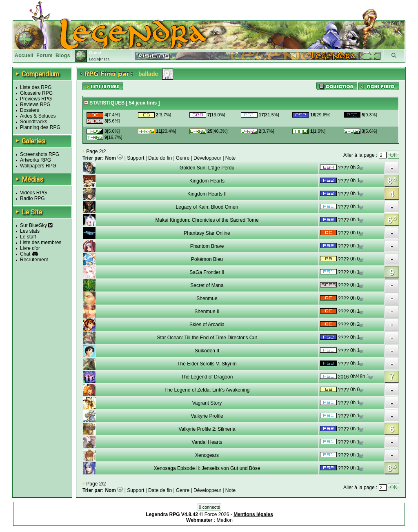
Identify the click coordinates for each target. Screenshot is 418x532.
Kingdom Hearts (207, 181)
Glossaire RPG (36, 93)
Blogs (63, 56)
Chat (25, 254)
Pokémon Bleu (207, 259)
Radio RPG (32, 198)
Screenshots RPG (40, 154)
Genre (183, 158)
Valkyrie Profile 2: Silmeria (207, 429)
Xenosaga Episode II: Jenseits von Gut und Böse (207, 468)
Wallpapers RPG (38, 166)
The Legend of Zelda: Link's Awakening (207, 390)
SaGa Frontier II (207, 272)
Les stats (30, 231)
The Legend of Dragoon (207, 377)
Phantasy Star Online (207, 233)
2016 (344, 377)
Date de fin (160, 158)
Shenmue (207, 298)
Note (230, 158)
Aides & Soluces (38, 116)
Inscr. (105, 59)
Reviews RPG (35, 105)
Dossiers (30, 110)
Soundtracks (34, 122)
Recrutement (34, 260)
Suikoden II (207, 351)
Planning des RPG (40, 127)
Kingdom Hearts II (207, 194)
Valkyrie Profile (207, 416)
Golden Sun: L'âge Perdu (207, 168)
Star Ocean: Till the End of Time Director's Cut (207, 338)
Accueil (24, 56)
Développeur (207, 158)
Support (136, 158)
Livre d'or (30, 248)
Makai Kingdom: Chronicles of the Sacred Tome (207, 220)
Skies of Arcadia (207, 325)
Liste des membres (41, 243)
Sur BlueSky (36, 225)
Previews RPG (36, 99)
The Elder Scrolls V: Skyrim (207, 364)
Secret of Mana (207, 285)
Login (94, 59)
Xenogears (207, 455)
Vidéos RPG (33, 193)
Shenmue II (207, 312)
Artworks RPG (36, 160)
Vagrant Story (207, 403)
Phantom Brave (207, 246)
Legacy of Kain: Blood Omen (207, 207)
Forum (44, 56)
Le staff (28, 237)
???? (344, 168)
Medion (225, 520)
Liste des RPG (36, 87)
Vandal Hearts (207, 442)
